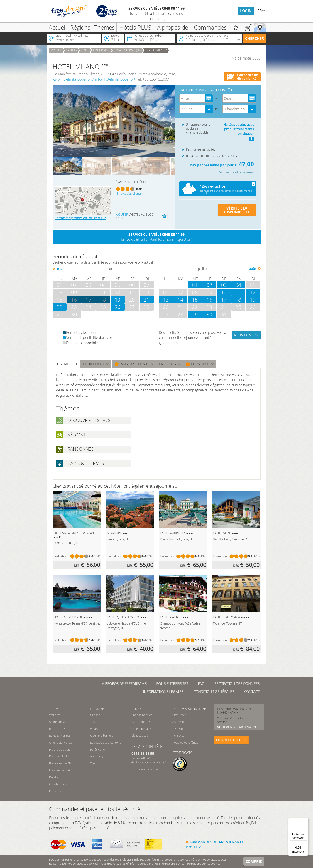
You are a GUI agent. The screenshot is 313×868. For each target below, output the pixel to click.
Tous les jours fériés (185, 742)
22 (60, 307)
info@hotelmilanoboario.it (115, 79)
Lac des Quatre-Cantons (105, 742)
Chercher (255, 38)
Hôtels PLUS (135, 27)
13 (166, 300)
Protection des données (237, 684)
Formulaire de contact (145, 769)
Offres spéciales (141, 729)
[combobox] (196, 109)
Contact (252, 692)
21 (147, 300)
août (253, 268)
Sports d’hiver (58, 722)
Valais (94, 729)
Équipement (94, 364)
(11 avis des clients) (129, 193)
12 (253, 292)
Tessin (94, 722)
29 (195, 314)
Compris (254, 862)
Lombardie (102, 50)
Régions (80, 27)
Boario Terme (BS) (128, 50)
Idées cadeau (140, 736)
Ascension (179, 722)
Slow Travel (180, 715)
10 (224, 292)
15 (195, 300)
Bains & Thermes (60, 736)
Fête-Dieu (179, 736)
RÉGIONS (98, 709)
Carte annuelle (141, 722)
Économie (197, 364)
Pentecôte (179, 729)
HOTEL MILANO (156, 50)
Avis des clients (132, 364)
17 (89, 300)
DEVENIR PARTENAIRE (239, 727)
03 (224, 285)
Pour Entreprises (172, 684)
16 (209, 300)
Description (66, 364)
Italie (85, 50)
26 (118, 307)
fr (260, 11)
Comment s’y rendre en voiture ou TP (80, 218)
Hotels (72, 50)
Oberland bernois (101, 736)
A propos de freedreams (124, 684)
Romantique (57, 729)
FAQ (201, 684)
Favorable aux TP (60, 763)
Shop (136, 709)
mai (60, 268)
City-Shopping (58, 784)
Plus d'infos (246, 335)
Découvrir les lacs (60, 756)
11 (238, 292)
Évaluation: (61, 556)
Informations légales (163, 692)
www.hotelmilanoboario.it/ (73, 79)
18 (103, 300)
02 (209, 285)
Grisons (95, 715)
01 (195, 285)
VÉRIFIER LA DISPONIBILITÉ (237, 210)
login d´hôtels (231, 740)
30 (209, 314)
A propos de (173, 27)
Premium (55, 791)
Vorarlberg (97, 756)
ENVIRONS (167, 364)
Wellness (55, 715)
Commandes (210, 27)
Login (246, 11)
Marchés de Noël (60, 770)
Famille (54, 777)
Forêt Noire (97, 749)
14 (180, 300)
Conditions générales (214, 692)
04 (238, 285)
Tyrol (93, 763)
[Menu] (306, 821)
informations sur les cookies (203, 864)
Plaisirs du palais (60, 749)
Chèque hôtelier (142, 715)
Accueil (58, 27)
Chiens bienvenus (61, 742)
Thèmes (104, 27)
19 (118, 300)
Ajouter (122, 214)
